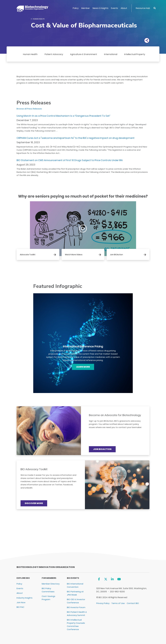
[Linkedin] (112, 579)
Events (114, 8)
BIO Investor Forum (76, 607)
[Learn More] (83, 367)
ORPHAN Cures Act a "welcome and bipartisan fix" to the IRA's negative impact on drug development (76, 138)
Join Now (21, 602)
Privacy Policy (103, 603)
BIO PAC (20, 607)
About (124, 8)
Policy (76, 8)
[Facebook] (99, 579)
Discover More (34, 503)
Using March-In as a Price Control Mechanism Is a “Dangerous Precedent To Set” (63, 116)
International (111, 54)
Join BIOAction (102, 449)
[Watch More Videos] (83, 254)
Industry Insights (25, 598)
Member (86, 8)
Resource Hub (143, 8)
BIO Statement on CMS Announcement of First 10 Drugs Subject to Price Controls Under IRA (70, 160)
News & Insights (100, 8)
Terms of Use (118, 603)
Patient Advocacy (54, 54)
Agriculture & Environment (84, 54)
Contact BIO (133, 603)
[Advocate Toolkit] (38, 254)
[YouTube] (119, 579)
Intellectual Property (135, 54)
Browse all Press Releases (29, 109)
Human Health (39, 19)
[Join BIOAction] (128, 254)
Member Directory (51, 584)
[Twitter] (106, 579)
